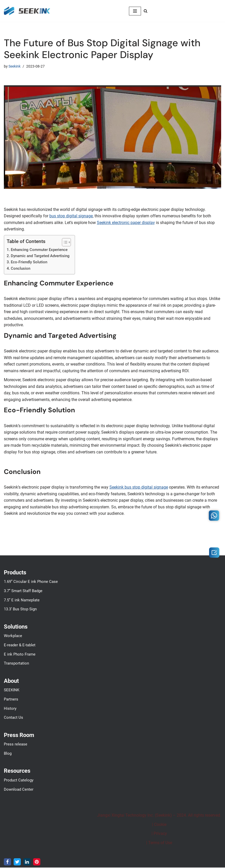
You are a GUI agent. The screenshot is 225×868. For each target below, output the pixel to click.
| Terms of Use (159, 843)
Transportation (16, 664)
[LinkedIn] (27, 862)
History (10, 709)
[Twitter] (17, 862)
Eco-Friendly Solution (29, 262)
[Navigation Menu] (135, 11)
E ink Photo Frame (20, 655)
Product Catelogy (19, 781)
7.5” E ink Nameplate (22, 601)
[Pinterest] (37, 862)
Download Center (19, 790)
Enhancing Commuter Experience (39, 250)
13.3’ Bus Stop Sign (20, 610)
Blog (8, 754)
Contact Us (13, 718)
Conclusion (21, 268)
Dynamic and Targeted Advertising (40, 256)
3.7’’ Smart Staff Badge (23, 592)
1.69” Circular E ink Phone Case (31, 582)
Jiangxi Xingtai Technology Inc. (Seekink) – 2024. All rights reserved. (159, 816)
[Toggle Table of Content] (64, 242)
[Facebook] (7, 862)
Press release (16, 745)
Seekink (15, 66)
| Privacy (159, 834)
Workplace (13, 637)
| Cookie (159, 825)
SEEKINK (12, 691)
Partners (11, 700)
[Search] (146, 11)
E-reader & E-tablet (20, 646)
